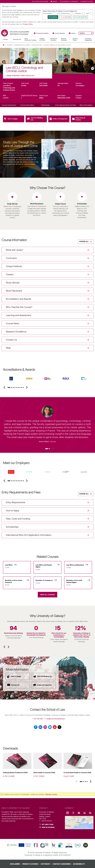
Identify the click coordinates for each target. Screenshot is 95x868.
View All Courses (47, 595)
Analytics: (78, 13)
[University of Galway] (15, 33)
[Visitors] (72, 34)
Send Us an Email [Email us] (48, 827)
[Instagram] (45, 728)
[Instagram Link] (68, 813)
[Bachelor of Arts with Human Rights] (78, 582)
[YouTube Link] (79, 813)
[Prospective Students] (41, 34)
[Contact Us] (18, 685)
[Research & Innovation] (54, 39)
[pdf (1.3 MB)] (69, 776)
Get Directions (47, 824)
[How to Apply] (18, 676)
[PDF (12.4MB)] (9, 776)
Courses (10, 45)
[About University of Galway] (30, 39)
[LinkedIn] (40, 728)
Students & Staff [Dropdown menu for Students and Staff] (87, 1)
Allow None (67, 17)
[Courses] (6, 39)
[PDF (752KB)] (39, 776)
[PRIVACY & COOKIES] (31, 864)
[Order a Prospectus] (44, 685)
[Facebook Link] (73, 813)
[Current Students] (59, 34)
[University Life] (17, 39)
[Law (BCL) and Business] (78, 565)
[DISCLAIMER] (16, 864)
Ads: (88, 13)
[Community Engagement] (88, 39)
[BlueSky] (50, 728)
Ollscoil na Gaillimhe (41, 1)
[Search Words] (86, 33)
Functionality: (48, 13)
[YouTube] (55, 728)
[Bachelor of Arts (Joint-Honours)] (17, 582)
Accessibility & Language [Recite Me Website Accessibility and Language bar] (69, 2)
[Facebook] (36, 728)
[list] (47, 61)
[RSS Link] (90, 813)
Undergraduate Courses (22, 45)
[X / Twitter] (59, 728)
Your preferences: (63, 13)
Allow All (54, 17)
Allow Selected (81, 17)
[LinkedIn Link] (85, 813)
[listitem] (47, 61)
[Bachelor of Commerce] (47, 581)
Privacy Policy (28, 24)
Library (55, 1)
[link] (19, 845)
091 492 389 (38, 719)
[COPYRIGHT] (46, 864)
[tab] (9, 387)
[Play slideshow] (92, 69)
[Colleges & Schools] (44, 39)
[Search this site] (92, 33)
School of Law (37, 45)
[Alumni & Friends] (77, 39)
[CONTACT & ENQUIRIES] (63, 864)
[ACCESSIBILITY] (79, 864)
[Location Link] (79, 828)
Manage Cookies (51, 794)
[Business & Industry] (65, 39)
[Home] (4, 45)
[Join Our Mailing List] (44, 676)
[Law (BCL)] (17, 565)
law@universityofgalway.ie (56, 719)
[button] (4, 387)
